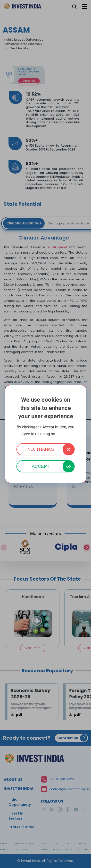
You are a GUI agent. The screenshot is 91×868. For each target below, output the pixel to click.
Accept (41, 466)
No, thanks (41, 449)
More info (64, 434)
